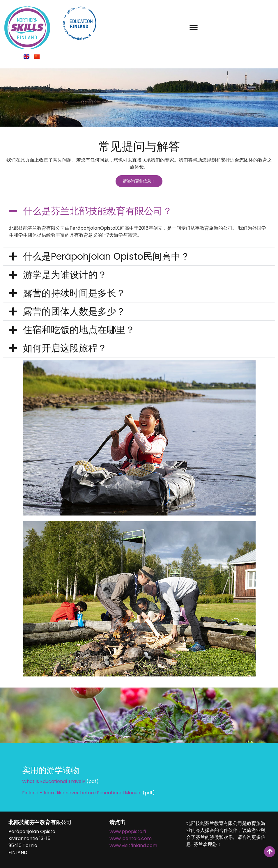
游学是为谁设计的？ (65, 274)
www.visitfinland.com (133, 845)
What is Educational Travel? (54, 781)
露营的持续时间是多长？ (74, 292)
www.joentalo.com (131, 838)
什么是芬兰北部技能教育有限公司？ (98, 210)
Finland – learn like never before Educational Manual (82, 792)
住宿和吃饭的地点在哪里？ (79, 329)
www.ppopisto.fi (128, 831)
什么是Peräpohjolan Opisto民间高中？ (106, 256)
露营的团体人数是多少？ (74, 311)
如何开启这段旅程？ (65, 347)
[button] (193, 28)
